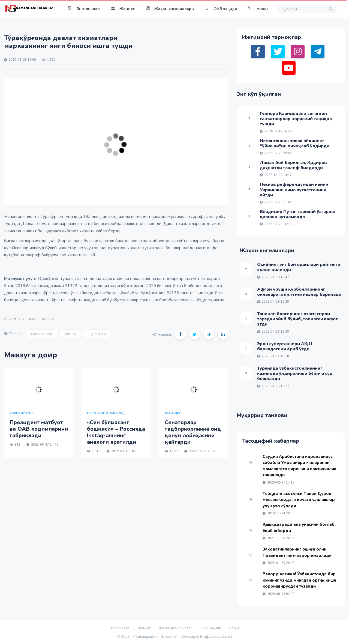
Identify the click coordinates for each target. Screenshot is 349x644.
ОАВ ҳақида (221, 9)
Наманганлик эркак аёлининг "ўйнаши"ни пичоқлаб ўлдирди (295, 143)
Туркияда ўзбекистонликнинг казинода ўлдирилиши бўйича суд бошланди (295, 373)
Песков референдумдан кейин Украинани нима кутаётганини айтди (294, 190)
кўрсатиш (97, 334)
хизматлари (41, 334)
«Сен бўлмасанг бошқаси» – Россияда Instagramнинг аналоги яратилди (116, 432)
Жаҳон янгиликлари (170, 9)
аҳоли (70, 334)
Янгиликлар (84, 9)
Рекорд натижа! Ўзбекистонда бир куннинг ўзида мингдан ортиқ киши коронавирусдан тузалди (299, 580)
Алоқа (258, 9)
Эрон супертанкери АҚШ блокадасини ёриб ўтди (285, 346)
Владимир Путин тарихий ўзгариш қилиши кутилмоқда (297, 214)
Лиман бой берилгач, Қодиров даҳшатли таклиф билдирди (293, 165)
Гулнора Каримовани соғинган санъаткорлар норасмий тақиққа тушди (296, 119)
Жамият (123, 9)
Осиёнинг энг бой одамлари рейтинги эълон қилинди (299, 267)
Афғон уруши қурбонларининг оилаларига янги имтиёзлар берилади (299, 292)
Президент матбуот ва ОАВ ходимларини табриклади (39, 429)
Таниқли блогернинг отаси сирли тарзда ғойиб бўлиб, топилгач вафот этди (297, 319)
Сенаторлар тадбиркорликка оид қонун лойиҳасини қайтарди (193, 432)
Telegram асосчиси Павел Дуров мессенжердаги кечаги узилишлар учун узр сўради (299, 500)
